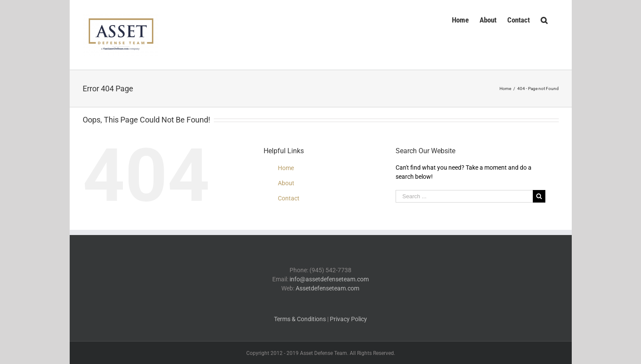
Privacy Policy (348, 319)
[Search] (544, 19)
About (286, 183)
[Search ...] (464, 196)
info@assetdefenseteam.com (329, 279)
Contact (289, 198)
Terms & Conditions (300, 319)
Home (286, 168)
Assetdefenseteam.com (327, 288)
